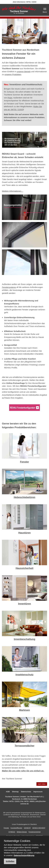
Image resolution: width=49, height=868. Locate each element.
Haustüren (25, 533)
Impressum (38, 792)
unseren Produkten (13, 74)
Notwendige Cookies (17, 841)
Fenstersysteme (9, 287)
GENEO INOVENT (39, 828)
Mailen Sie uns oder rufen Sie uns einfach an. (23, 771)
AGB (8, 792)
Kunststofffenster (16, 828)
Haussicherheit (24, 568)
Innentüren (24, 604)
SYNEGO (12, 832)
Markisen (24, 710)
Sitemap (15, 792)
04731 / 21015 (31, 2)
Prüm (10, 98)
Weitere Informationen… (13, 191)
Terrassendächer (25, 746)
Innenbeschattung (25, 639)
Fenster (24, 462)
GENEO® (27, 828)
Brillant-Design (22, 832)
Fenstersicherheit (34, 832)
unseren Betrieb (24, 72)
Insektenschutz (24, 675)
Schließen (10, 861)
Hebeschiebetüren (24, 497)
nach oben (42, 784)
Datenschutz (26, 792)
